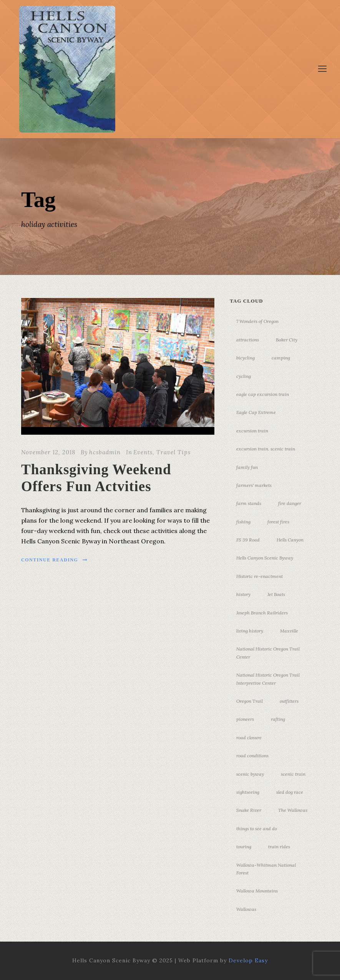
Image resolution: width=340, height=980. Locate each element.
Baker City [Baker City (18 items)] (287, 340)
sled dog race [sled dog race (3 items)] (290, 792)
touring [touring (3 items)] (244, 847)
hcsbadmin (105, 452)
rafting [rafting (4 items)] (278, 719)
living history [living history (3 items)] (250, 631)
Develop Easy (248, 960)
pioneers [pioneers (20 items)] (245, 719)
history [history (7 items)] (243, 594)
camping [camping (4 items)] (281, 358)
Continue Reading (55, 560)
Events (143, 452)
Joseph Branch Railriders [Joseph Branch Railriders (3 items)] (262, 613)
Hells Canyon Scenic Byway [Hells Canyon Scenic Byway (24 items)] (265, 558)
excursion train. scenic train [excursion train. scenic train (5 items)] (266, 449)
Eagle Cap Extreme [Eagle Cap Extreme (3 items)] (256, 412)
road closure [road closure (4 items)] (249, 737)
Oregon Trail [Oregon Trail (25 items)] (250, 701)
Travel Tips (173, 452)
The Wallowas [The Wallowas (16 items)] (293, 810)
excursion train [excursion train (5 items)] (252, 431)
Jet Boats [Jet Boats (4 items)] (276, 594)
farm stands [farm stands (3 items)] (249, 503)
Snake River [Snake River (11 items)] (249, 810)
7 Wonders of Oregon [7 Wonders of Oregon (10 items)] (257, 321)
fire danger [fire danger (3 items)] (290, 503)
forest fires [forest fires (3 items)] (278, 522)
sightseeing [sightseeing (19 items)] (248, 792)
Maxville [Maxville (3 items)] (289, 631)
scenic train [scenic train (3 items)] (293, 774)
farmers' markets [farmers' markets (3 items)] (254, 485)
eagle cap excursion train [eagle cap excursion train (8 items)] (263, 394)
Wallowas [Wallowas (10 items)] (246, 909)
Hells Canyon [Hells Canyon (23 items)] (290, 540)
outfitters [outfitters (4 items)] (289, 701)
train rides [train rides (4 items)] (279, 847)
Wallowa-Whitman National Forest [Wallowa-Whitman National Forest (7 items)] (266, 869)
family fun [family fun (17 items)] (247, 467)
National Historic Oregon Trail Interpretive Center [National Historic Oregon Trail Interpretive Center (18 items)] (268, 679)
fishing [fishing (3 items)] (243, 522)
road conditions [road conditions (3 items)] (252, 756)
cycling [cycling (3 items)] (244, 376)
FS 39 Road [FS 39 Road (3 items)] (248, 540)
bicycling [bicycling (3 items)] (245, 358)
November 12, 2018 (48, 452)
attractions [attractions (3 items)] (248, 340)
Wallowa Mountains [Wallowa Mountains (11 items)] (257, 891)
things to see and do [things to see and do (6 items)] (257, 829)
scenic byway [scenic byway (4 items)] (250, 774)
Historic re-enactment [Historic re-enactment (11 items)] (260, 576)
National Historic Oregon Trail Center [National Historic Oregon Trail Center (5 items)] (268, 653)
